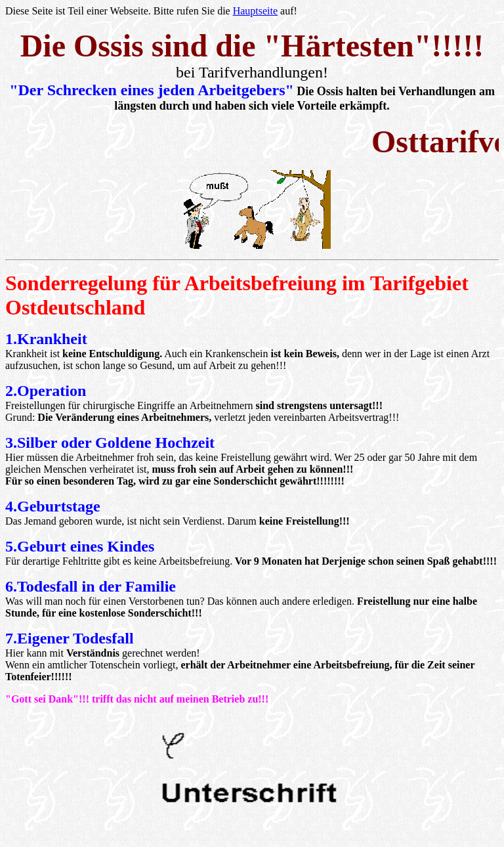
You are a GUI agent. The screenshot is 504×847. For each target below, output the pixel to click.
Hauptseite (255, 11)
